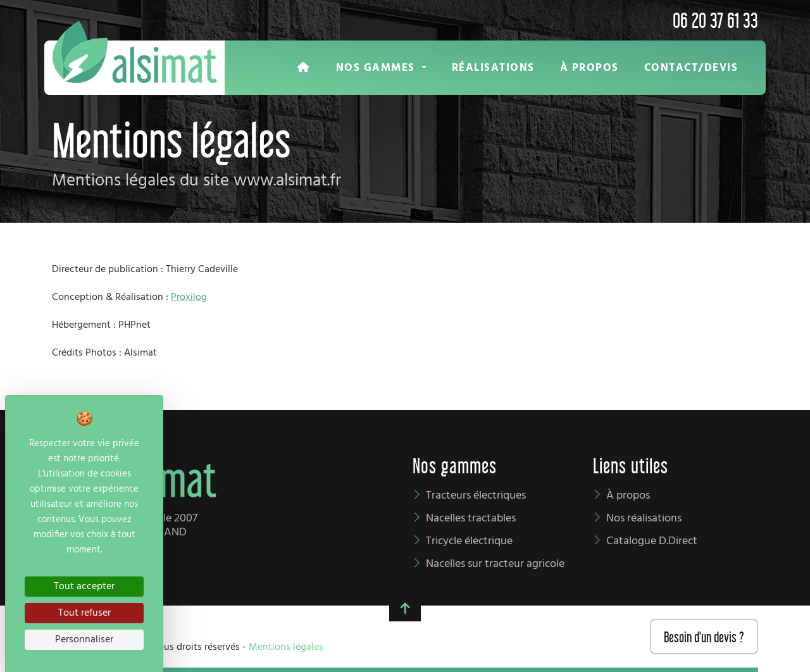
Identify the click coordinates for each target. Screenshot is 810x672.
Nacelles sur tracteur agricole (495, 564)
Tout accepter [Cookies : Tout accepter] (84, 587)
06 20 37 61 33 (715, 19)
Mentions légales (286, 647)
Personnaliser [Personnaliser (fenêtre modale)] (84, 640)
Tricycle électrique (469, 541)
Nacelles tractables (471, 519)
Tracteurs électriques (476, 496)
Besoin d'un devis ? (704, 636)
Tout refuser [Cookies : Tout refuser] (84, 613)
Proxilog (189, 297)
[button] (381, 68)
